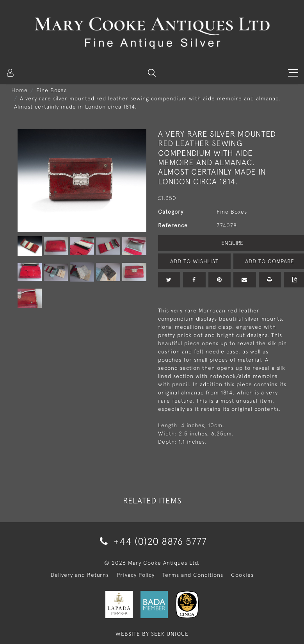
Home (20, 90)
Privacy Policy (136, 575)
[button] (152, 73)
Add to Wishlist (194, 261)
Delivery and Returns (80, 575)
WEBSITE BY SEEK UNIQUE (152, 634)
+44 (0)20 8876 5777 (152, 541)
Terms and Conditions (193, 575)
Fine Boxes (52, 90)
